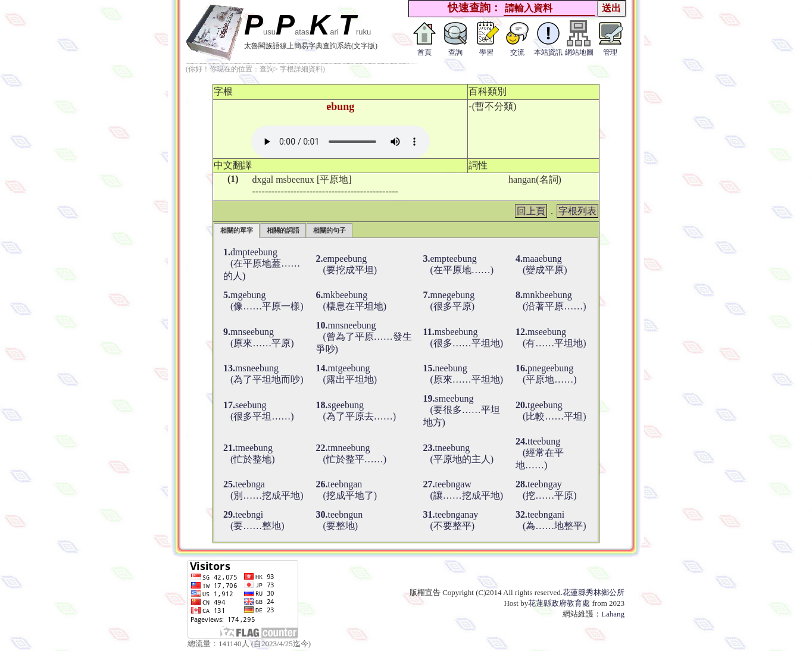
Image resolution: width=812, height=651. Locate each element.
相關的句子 (330, 230)
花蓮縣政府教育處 (559, 603)
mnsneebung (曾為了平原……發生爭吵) (364, 337)
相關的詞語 (283, 230)
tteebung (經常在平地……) (540, 453)
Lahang (613, 614)
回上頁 (531, 211)
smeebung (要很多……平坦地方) (462, 410)
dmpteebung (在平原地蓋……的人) (262, 264)
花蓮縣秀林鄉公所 (594, 592)
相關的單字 (237, 230)
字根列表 (577, 211)
